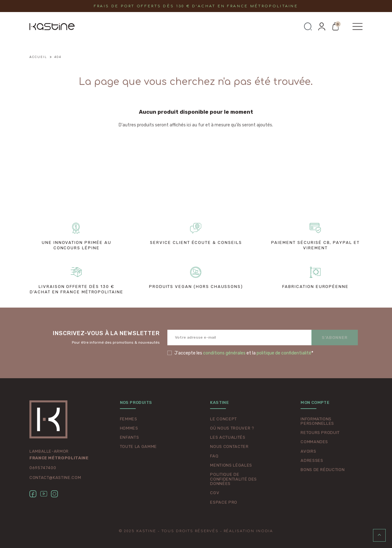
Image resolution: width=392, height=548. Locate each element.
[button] (308, 27)
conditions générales (224, 353)
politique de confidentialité (284, 353)
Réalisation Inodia (249, 531)
